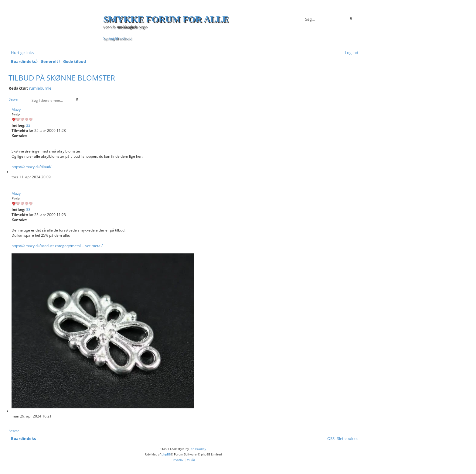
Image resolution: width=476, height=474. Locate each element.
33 (28, 125)
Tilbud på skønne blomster (62, 78)
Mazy (16, 110)
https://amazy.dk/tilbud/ (31, 167)
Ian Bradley (198, 449)
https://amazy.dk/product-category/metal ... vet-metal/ (57, 246)
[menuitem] (350, 53)
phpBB (166, 454)
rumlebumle (40, 88)
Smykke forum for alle (166, 19)
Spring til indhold (117, 38)
